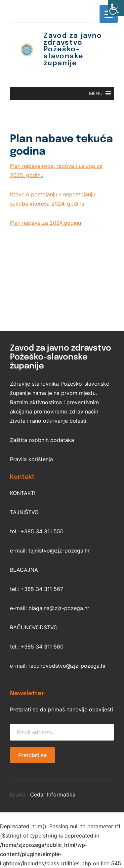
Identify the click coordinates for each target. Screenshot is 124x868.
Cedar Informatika (53, 795)
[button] (96, 93)
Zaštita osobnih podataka (42, 440)
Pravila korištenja (31, 459)
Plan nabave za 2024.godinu (45, 223)
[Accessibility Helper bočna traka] (116, 8)
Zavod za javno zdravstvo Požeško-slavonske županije (73, 50)
